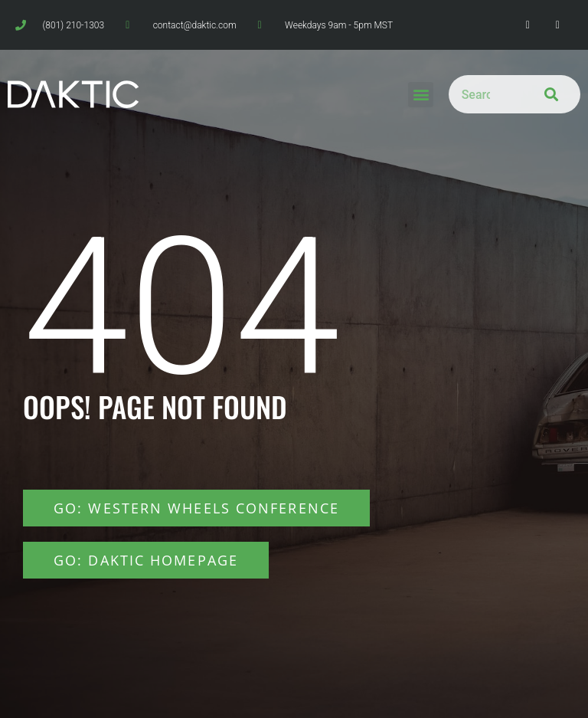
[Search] (547, 94)
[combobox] (481, 94)
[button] (421, 95)
